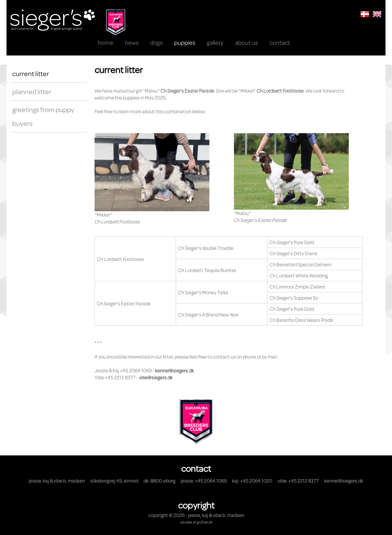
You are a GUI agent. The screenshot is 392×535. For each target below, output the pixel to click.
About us (247, 42)
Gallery (215, 42)
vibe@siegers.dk (156, 377)
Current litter (31, 73)
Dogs (156, 42)
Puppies (185, 42)
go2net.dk (205, 522)
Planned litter (32, 91)
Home (105, 42)
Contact (280, 42)
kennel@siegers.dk (175, 370)
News (132, 42)
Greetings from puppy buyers (43, 116)
